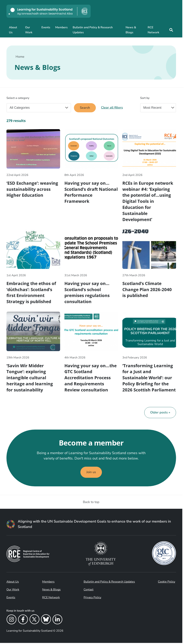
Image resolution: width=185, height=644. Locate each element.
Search (85, 108)
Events (46, 27)
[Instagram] (11, 621)
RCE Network (153, 30)
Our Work (29, 30)
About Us (13, 30)
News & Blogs (131, 30)
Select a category (18, 98)
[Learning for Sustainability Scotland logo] (49, 11)
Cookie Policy (167, 583)
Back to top (91, 503)
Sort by (145, 98)
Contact (89, 591)
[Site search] (171, 30)
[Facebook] (23, 621)
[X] (34, 621)
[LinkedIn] (57, 621)
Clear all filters (112, 108)
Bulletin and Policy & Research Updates (93, 30)
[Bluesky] (46, 621)
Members (61, 27)
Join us (91, 473)
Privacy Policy (92, 598)
